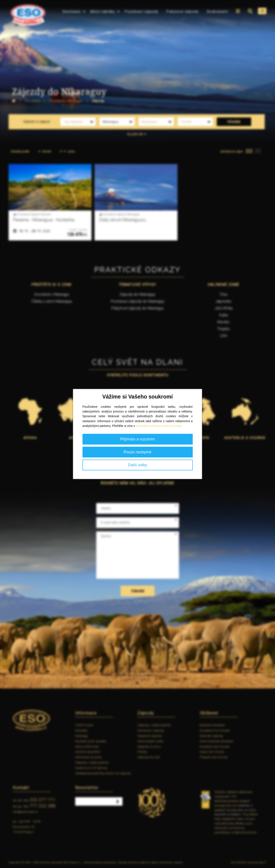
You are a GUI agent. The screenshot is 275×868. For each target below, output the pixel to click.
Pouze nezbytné (137, 452)
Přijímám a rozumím (137, 439)
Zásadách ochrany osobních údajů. (159, 426)
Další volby (137, 465)
